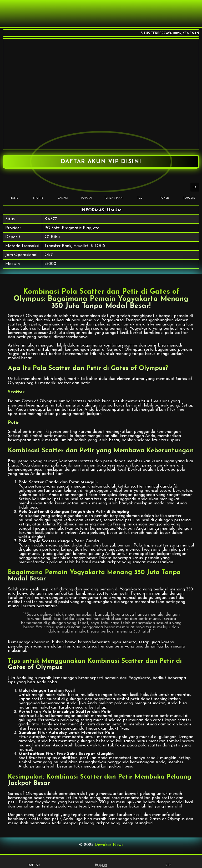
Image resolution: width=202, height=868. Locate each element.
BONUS (101, 861)
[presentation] (195, 187)
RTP (168, 862)
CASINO (63, 190)
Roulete (189, 190)
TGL (140, 190)
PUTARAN (87, 190)
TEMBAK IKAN (113, 190)
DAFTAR (34, 862)
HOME (14, 190)
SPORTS (38, 190)
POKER (164, 190)
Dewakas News (109, 845)
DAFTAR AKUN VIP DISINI (101, 162)
